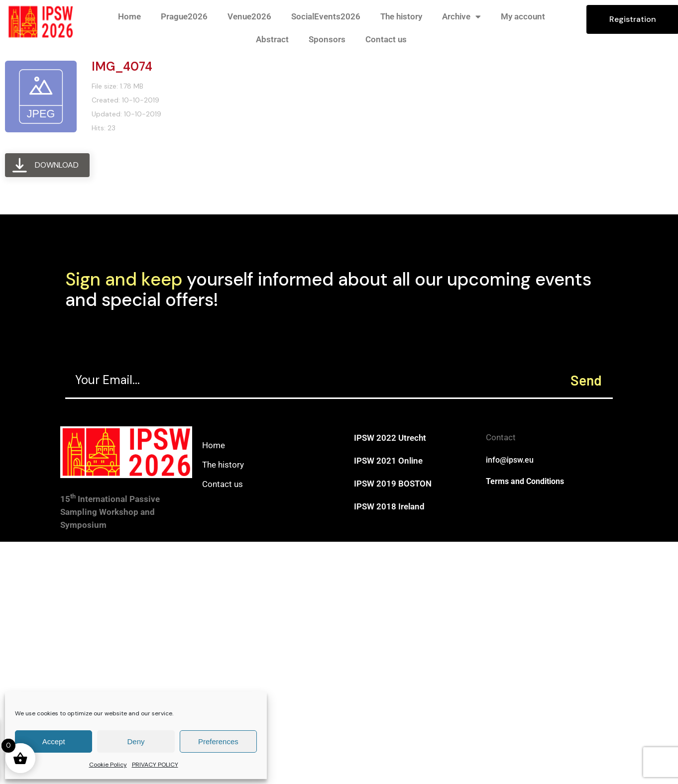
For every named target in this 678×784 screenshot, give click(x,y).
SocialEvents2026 (326, 16)
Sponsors (327, 39)
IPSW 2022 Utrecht (390, 438)
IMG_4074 (122, 66)
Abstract (272, 39)
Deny (136, 741)
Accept (54, 741)
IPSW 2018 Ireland (389, 506)
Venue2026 (249, 16)
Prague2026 (184, 16)
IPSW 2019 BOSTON (393, 484)
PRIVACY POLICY (155, 765)
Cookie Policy (108, 765)
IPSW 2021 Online (388, 461)
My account (523, 16)
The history (401, 16)
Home (129, 16)
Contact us (386, 39)
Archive (461, 17)
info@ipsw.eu (510, 460)
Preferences (218, 741)
